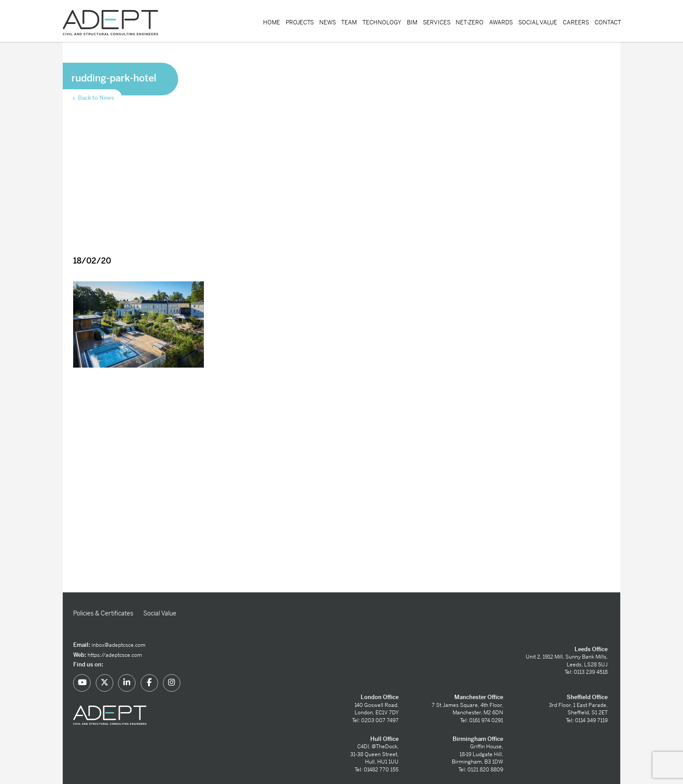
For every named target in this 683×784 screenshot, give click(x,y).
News (328, 22)
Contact (608, 22)
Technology (382, 22)
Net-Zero (470, 22)
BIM (412, 22)
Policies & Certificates (103, 613)
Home (272, 22)
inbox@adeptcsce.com (118, 645)
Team (349, 22)
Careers (576, 22)
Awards (501, 22)
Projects (300, 22)
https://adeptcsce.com (115, 655)
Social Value (538, 22)
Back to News (93, 98)
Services (437, 22)
